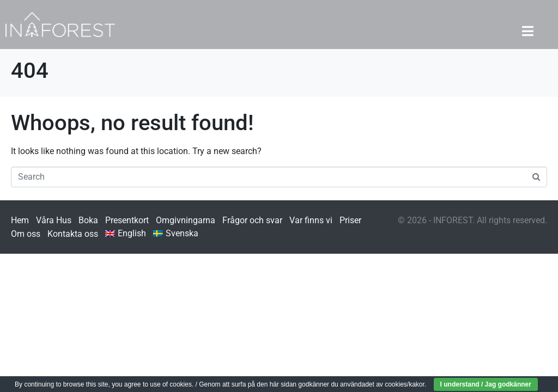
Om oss (26, 234)
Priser (350, 220)
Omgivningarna (186, 220)
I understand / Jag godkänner (486, 384)
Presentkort (127, 220)
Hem (20, 220)
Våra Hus (54, 220)
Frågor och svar (252, 220)
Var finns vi (311, 220)
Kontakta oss (73, 234)
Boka (88, 220)
